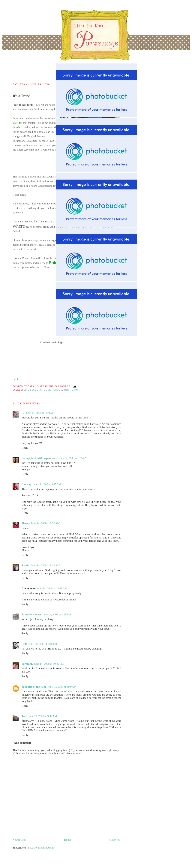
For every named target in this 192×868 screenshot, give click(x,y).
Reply (25, 448)
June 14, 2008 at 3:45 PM (43, 644)
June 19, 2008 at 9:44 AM (43, 716)
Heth (25, 644)
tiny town (71, 390)
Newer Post (19, 840)
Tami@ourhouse (31, 614)
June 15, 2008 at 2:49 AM (62, 687)
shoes (58, 390)
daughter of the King (34, 687)
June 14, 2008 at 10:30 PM (49, 664)
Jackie (26, 565)
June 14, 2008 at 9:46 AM (45, 565)
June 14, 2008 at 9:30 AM (45, 523)
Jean (24, 716)
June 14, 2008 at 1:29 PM (57, 614)
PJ (23, 413)
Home (68, 840)
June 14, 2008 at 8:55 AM (73, 458)
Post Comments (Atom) (41, 848)
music (48, 390)
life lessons (33, 390)
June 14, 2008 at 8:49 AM (40, 413)
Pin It (16, 379)
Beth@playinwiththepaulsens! (40, 458)
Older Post (115, 840)
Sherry (26, 523)
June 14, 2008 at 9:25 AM (47, 484)
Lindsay (26, 484)
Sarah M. (27, 664)
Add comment (22, 743)
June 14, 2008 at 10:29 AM (52, 588)
